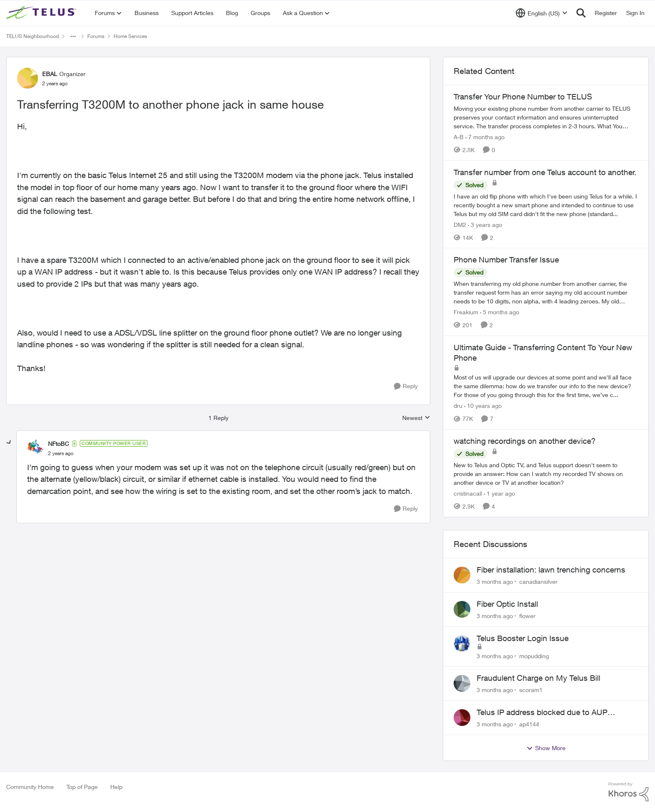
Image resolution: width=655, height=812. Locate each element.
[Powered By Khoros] (629, 792)
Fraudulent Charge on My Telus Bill (538, 678)
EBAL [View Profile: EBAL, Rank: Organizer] (50, 74)
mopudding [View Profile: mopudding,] (534, 655)
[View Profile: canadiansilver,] (462, 575)
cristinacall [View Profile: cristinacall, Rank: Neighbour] (468, 493)
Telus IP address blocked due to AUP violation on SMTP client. (542, 713)
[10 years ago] (483, 406)
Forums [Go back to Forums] (96, 36)
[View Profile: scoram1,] (462, 683)
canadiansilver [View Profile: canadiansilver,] (538, 582)
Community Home (30, 787)
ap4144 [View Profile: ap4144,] (529, 724)
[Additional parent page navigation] (73, 36)
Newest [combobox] (416, 418)
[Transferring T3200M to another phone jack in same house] (61, 453)
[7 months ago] (485, 137)
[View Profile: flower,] (462, 609)
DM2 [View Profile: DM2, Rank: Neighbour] (460, 224)
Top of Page (82, 787)
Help (116, 787)
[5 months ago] (500, 312)
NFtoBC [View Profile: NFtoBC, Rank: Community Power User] (58, 444)
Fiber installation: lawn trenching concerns (551, 570)
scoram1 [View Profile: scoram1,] (531, 690)
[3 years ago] (485, 224)
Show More (546, 748)
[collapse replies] (9, 443)
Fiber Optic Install (507, 604)
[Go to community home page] (42, 13)
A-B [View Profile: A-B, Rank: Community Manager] (459, 137)
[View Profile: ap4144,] (462, 718)
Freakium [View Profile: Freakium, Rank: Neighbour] (466, 312)
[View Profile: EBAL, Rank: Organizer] (28, 78)
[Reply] (406, 386)
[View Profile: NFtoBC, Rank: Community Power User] (36, 448)
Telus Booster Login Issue (523, 638)
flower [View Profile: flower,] (527, 616)
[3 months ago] (495, 582)
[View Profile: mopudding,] (462, 644)
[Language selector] (542, 13)
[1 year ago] (499, 493)
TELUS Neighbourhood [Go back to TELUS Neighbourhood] (33, 36)
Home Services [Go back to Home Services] (130, 36)
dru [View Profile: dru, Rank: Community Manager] (458, 406)
